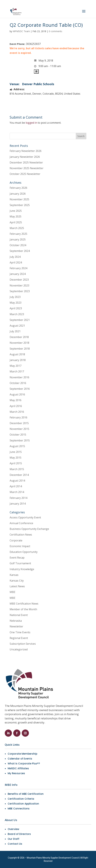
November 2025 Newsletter (27, 168)
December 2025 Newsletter (26, 162)
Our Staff (13, 839)
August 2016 (17, 394)
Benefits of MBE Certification (26, 794)
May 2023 (16, 303)
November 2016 (19, 377)
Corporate (16, 540)
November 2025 (19, 199)
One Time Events (20, 632)
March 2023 (17, 314)
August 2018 (17, 354)
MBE (12, 592)
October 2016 (18, 383)
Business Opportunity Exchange (29, 529)
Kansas (14, 575)
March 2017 (17, 371)
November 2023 (19, 285)
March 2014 (17, 492)
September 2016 (20, 389)
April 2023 (16, 308)
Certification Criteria (21, 799)
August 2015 (17, 446)
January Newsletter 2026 (25, 157)
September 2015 (20, 440)
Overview (13, 829)
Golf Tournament (20, 563)
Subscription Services (23, 644)
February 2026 (18, 188)
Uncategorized (19, 649)
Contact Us (15, 844)
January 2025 (18, 239)
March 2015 (17, 469)
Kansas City (17, 581)
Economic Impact (20, 546)
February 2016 (18, 417)
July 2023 (15, 297)
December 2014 (19, 475)
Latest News (17, 586)
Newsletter (16, 626)
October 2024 (18, 245)
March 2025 (17, 228)
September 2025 (20, 205)
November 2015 (19, 429)
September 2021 (20, 320)
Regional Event (19, 638)
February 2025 (18, 234)
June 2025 (16, 211)
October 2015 (18, 435)
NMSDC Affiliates (18, 768)
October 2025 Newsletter (25, 174)
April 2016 (16, 406)
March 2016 (17, 412)
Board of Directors (19, 834)
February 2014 (18, 498)
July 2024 (15, 257)
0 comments (56, 31)
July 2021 (15, 331)
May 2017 (16, 366)
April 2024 (16, 262)
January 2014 (18, 504)
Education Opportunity (24, 552)
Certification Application (23, 804)
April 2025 (16, 222)
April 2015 (16, 463)
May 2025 (16, 216)
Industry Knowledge (22, 569)
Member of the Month (23, 609)
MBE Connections (19, 809)
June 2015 (16, 452)
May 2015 (16, 458)
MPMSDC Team (21, 31)
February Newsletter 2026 (26, 151)
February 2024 (18, 268)
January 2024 (18, 274)
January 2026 (18, 194)
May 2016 (16, 400)
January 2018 (18, 360)
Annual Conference (21, 523)
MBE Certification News (24, 604)
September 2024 (20, 251)
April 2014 (16, 486)
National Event (19, 615)
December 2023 (19, 280)
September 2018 (20, 349)
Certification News (21, 535)
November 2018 (19, 343)
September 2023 (20, 291)
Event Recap (17, 558)
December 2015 (19, 423)
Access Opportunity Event (25, 517)
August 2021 (17, 326)
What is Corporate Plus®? (24, 764)
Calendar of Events (20, 759)
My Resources (16, 773)
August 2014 (17, 481)
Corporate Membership (22, 754)
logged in (31, 123)
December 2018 (19, 337)
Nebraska (16, 621)
